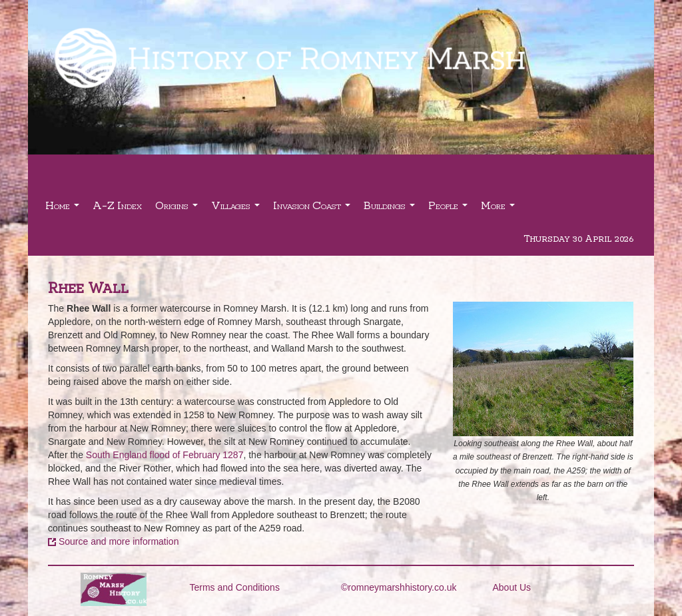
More (500, 209)
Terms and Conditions (235, 587)
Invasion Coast (313, 209)
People (450, 209)
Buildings (391, 209)
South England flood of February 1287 (165, 455)
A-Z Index (117, 205)
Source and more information (119, 541)
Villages (237, 209)
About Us (512, 587)
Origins (178, 209)
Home (64, 209)
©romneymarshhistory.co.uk (399, 587)
